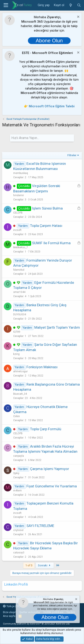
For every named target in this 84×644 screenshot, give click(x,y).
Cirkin (17, 416)
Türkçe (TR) (12, 606)
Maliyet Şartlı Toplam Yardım (57, 327)
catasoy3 (19, 553)
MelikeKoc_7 (21, 247)
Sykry (16, 473)
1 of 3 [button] (29, 565)
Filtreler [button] (72, 155)
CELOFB (18, 213)
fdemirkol (19, 270)
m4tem (17, 491)
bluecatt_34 (20, 394)
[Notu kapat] (78, 17)
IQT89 (17, 332)
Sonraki (45, 565)
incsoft (17, 230)
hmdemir (19, 195)
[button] (6, 5)
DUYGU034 (20, 314)
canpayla (19, 456)
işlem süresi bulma (47, 208)
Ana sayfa (9, 616)
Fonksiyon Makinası (42, 367)
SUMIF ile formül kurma (51, 243)
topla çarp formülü (46, 429)
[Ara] (79, 5)
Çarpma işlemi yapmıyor (50, 469)
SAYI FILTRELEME (40, 526)
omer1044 (19, 292)
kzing (16, 354)
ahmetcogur (20, 371)
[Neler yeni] (70, 5)
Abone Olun (49, 41)
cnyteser (18, 530)
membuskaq (21, 173)
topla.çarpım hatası (46, 226)
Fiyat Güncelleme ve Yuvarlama (52, 486)
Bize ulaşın (10, 612)
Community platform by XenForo (37, 624)
